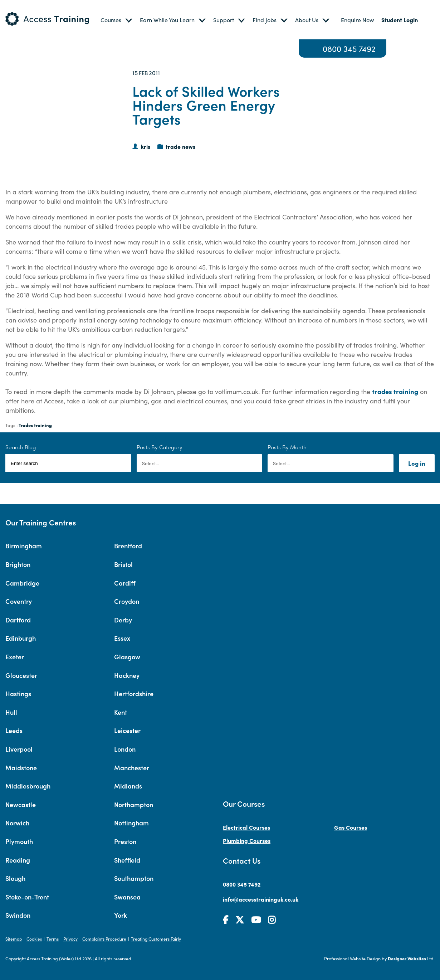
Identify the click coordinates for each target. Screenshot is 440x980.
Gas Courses (351, 827)
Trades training (35, 425)
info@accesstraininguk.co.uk (261, 899)
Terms (53, 939)
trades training (395, 391)
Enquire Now (357, 20)
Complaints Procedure (104, 939)
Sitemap (14, 939)
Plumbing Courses (247, 840)
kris (146, 146)
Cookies (34, 939)
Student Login (400, 20)
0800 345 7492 (349, 48)
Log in (417, 463)
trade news (180, 146)
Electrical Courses (246, 827)
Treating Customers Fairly (156, 939)
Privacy (70, 939)
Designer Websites (407, 958)
